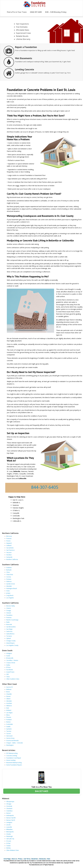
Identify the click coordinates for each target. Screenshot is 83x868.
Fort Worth (10, 670)
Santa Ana (9, 631)
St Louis (9, 841)
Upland (9, 638)
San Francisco (10, 550)
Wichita (8, 848)
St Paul (8, 843)
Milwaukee (9, 829)
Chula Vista (10, 574)
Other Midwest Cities (13, 850)
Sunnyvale (9, 557)
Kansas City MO (11, 818)
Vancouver (9, 736)
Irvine (8, 591)
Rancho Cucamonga (12, 620)
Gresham (9, 703)
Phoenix (9, 717)
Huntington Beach (12, 588)
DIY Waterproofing (12, 753)
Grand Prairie (10, 672)
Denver (8, 696)
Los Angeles (10, 598)
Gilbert (8, 699)
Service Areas (10, 738)
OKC (8, 674)
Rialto (8, 622)
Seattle (8, 727)
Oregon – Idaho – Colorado (15, 743)
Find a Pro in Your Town (17, 12)
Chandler (9, 694)
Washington (10, 745)
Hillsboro (9, 706)
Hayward (9, 543)
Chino (8, 572)
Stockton (9, 555)
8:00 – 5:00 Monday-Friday (56, 12)
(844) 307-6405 (36, 12)
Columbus (9, 811)
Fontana (9, 579)
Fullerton (9, 581)
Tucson (9, 733)
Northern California (12, 559)
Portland (9, 720)
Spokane (9, 729)
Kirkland (9, 710)
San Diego (9, 629)
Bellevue (9, 689)
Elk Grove (9, 536)
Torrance (9, 636)
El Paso (8, 667)
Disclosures (42, 859)
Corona (9, 577)
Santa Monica (10, 634)
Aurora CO (10, 687)
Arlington (9, 653)
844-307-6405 (45, 487)
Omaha (9, 834)
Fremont (9, 538)
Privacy (20, 859)
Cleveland (9, 808)
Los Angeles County (12, 645)
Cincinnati (9, 806)
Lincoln (8, 825)
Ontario (9, 608)
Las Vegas (9, 713)
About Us (14, 859)
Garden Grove (11, 584)
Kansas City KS (11, 820)
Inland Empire (10, 643)
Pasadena (9, 615)
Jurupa (8, 593)
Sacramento (10, 548)
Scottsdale (10, 724)
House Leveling (11, 760)
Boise (8, 692)
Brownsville (10, 658)
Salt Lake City (10, 839)
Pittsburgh (9, 836)
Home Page (7, 859)
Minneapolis (10, 832)
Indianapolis (10, 815)
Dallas (8, 665)
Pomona (9, 617)
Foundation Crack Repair (14, 758)
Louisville (9, 827)
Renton (8, 722)
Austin (8, 656)
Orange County (11, 641)
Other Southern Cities (13, 679)
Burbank (9, 570)
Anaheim (9, 568)
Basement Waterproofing (14, 763)
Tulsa (8, 677)
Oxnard (9, 613)
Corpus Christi (11, 663)
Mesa (8, 715)
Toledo (8, 846)
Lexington (9, 822)
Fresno (8, 541)
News (48, 859)
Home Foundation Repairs (14, 765)
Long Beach (10, 595)
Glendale (9, 586)
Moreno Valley (11, 606)
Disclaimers (34, 859)
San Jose (9, 552)
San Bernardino (11, 627)
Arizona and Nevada (12, 740)
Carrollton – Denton (12, 660)
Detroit (8, 813)
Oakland (9, 545)
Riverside (9, 624)
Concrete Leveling (12, 756)
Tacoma (9, 731)
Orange (9, 610)
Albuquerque (10, 801)
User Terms (27, 859)
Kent (8, 708)
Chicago (9, 804)
